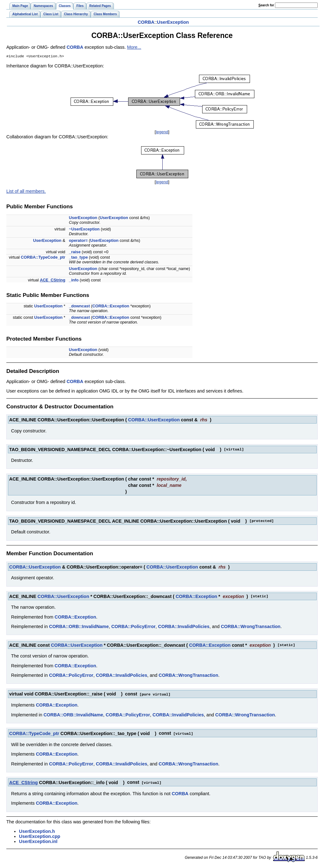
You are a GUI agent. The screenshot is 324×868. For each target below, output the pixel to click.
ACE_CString (53, 281)
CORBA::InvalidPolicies (184, 627)
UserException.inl (38, 841)
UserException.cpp (40, 836)
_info (74, 281)
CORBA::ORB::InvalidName (79, 627)
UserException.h (37, 831)
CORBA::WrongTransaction (251, 627)
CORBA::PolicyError (134, 627)
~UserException (84, 230)
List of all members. (26, 192)
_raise (75, 252)
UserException (173, 22)
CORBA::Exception (111, 307)
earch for (266, 5)
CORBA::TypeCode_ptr (43, 258)
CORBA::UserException (154, 420)
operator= (78, 241)
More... (134, 47)
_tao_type (78, 258)
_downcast (79, 307)
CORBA (146, 22)
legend (162, 132)
